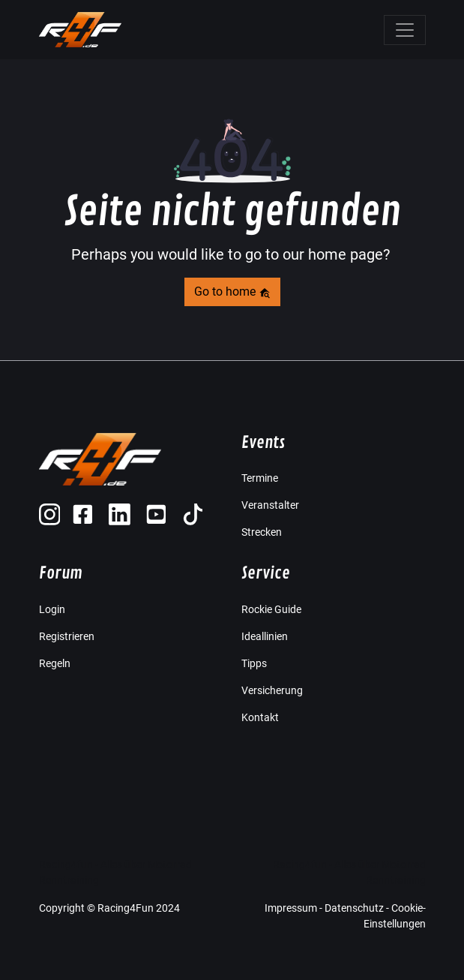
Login (52, 609)
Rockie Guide (271, 609)
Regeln (55, 663)
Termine (260, 478)
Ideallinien (265, 636)
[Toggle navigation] (405, 30)
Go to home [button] (232, 292)
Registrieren (67, 636)
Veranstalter (270, 505)
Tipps (254, 663)
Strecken (262, 532)
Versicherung (272, 690)
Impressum (291, 908)
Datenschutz (354, 908)
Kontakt (260, 717)
